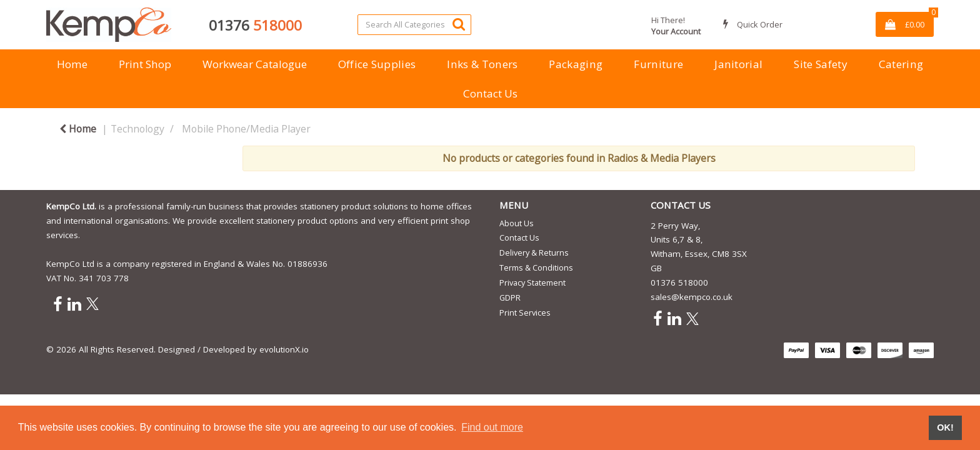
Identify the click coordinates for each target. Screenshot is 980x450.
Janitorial (738, 64)
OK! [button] (945, 427)
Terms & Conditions (536, 267)
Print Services (525, 312)
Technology (137, 129)
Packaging (576, 64)
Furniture (658, 64)
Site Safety (821, 64)
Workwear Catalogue (255, 64)
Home (72, 64)
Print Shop (145, 64)
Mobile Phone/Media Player (246, 129)
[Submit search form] (459, 24)
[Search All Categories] (414, 25)
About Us (517, 223)
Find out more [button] (492, 427)
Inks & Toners (482, 64)
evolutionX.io (284, 349)
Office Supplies (377, 64)
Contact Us (490, 93)
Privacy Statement (532, 282)
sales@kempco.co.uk (692, 297)
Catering (901, 64)
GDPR (510, 297)
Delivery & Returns (534, 252)
